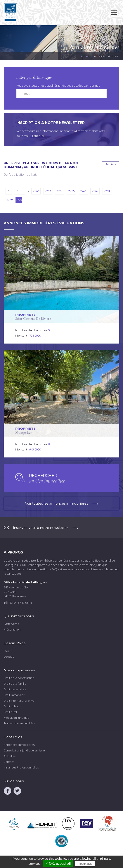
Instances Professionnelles (21, 767)
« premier (9, 191)
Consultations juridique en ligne (24, 750)
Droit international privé (19, 701)
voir (61, 290)
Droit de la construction (19, 678)
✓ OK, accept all (58, 864)
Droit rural (10, 712)
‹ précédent (19, 191)
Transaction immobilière (19, 723)
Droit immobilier (14, 695)
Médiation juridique (16, 718)
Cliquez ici (37, 136)
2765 (71, 191)
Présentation (12, 629)
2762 (36, 191)
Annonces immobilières (19, 745)
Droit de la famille (15, 684)
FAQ (6, 651)
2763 (48, 191)
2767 (95, 191)
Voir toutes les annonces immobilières (62, 503)
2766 (83, 191)
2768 (107, 191)
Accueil (85, 56)
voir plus (44, 175)
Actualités (10, 756)
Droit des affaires (15, 689)
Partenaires (11, 624)
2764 (60, 191)
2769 (10, 200)
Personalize (85, 864)
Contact (9, 762)
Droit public (11, 706)
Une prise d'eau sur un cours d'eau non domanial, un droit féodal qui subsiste (42, 165)
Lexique (9, 657)
